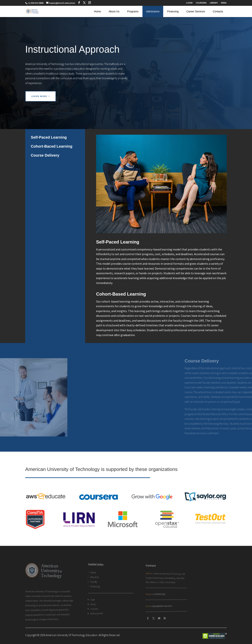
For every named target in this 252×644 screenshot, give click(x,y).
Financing (173, 11)
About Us (114, 11)
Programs (133, 11)
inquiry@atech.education (116, 604)
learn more (39, 96)
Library (74, 603)
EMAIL (224, 3)
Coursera (75, 608)
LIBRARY (214, 3)
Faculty (75, 583)
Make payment (77, 612)
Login (74, 599)
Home (97, 11)
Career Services (196, 11)
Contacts (218, 11)
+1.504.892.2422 (115, 594)
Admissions (153, 11)
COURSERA (201, 3)
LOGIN (189, 3)
